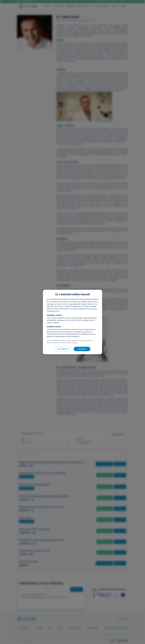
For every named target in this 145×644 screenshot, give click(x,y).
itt (63, 306)
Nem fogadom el (63, 349)
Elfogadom (82, 349)
